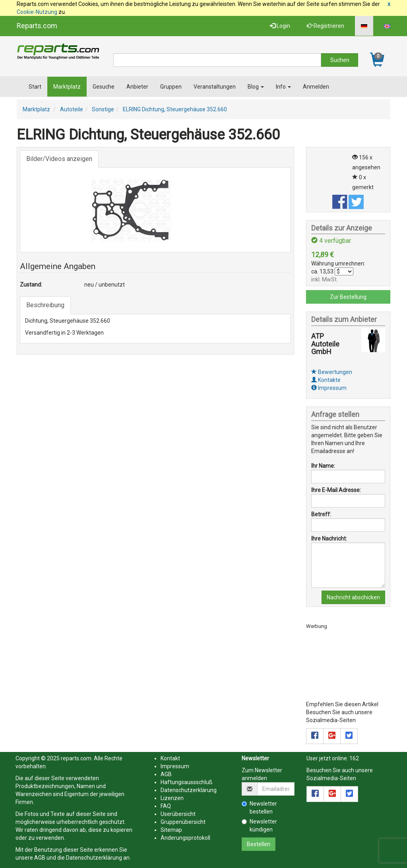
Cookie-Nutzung (37, 12)
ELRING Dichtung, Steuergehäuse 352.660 (175, 109)
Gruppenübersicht (183, 822)
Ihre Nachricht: (329, 539)
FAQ (166, 806)
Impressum (329, 388)
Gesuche (104, 87)
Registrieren (326, 26)
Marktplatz (67, 87)
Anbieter (137, 87)
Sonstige (103, 109)
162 (354, 758)
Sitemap (171, 830)
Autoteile (72, 109)
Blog (256, 87)
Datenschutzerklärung (94, 858)
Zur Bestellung (348, 297)
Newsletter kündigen (259, 825)
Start (35, 87)
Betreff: (321, 514)
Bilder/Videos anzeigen (59, 159)
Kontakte (326, 380)
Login (280, 26)
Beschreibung (45, 305)
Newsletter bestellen (259, 808)
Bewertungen (332, 372)
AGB (40, 858)
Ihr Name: (323, 466)
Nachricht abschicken (353, 597)
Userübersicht (178, 814)
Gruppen (171, 87)
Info (283, 87)
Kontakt (170, 758)
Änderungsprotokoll (185, 838)
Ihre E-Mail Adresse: (336, 490)
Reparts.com (37, 26)
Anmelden (316, 87)
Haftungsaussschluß (187, 782)
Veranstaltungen (215, 87)
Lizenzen (172, 798)
